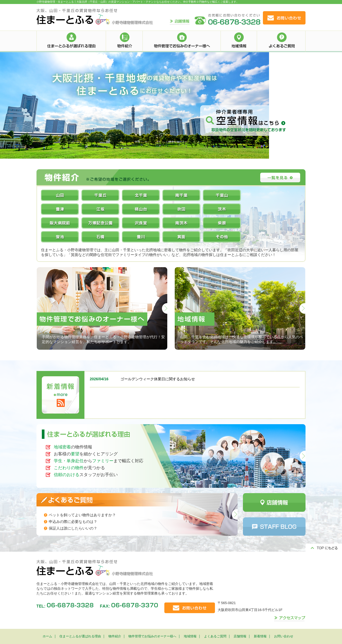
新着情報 (260, 636)
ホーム (47, 636)
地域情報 (190, 636)
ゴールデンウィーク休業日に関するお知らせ (158, 379)
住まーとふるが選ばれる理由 (80, 636)
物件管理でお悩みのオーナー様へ (152, 636)
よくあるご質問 (215, 636)
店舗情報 (240, 636)
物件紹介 (115, 636)
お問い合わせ (284, 636)
